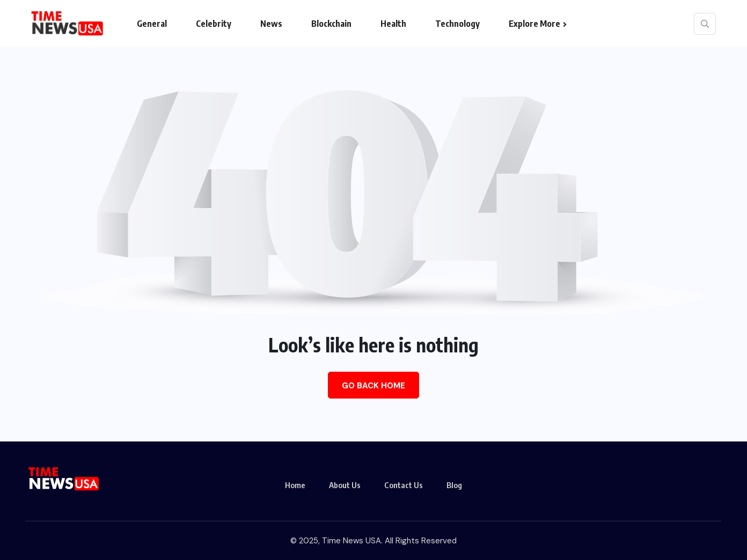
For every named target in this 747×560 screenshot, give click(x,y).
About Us (345, 485)
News (271, 24)
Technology (457, 24)
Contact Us (404, 485)
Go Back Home (373, 386)
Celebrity (214, 24)
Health (393, 24)
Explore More (534, 24)
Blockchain (331, 24)
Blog (454, 485)
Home (295, 485)
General (152, 24)
